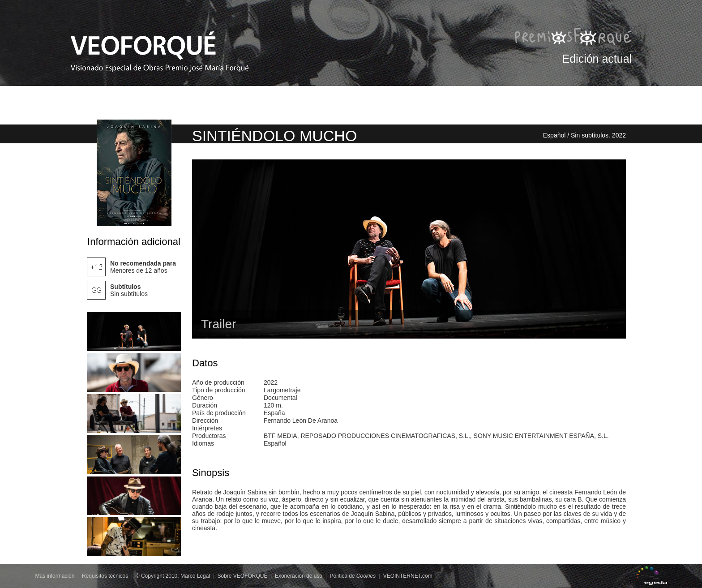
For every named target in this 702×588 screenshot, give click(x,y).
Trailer (218, 324)
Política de (353, 576)
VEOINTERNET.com (408, 576)
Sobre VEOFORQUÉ (242, 576)
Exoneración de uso (299, 576)
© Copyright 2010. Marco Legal (173, 576)
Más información (55, 576)
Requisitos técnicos (105, 576)
